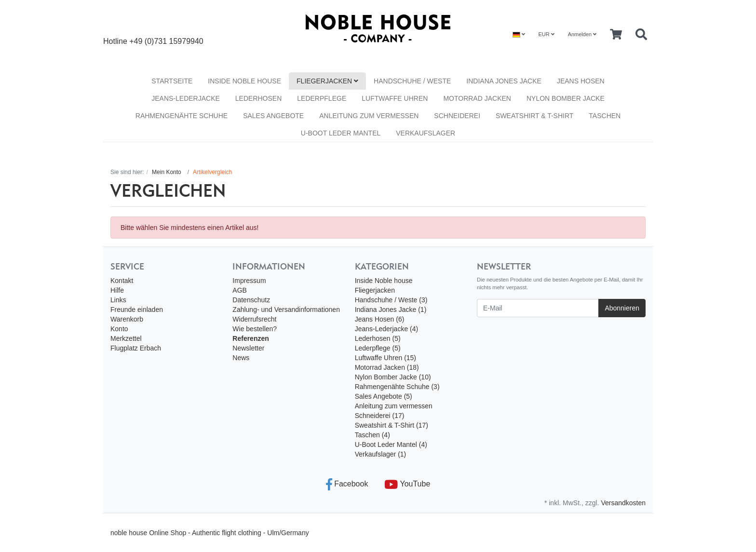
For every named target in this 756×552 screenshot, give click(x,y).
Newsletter (248, 348)
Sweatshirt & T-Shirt (534, 116)
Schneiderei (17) (380, 416)
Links (118, 300)
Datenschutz (251, 300)
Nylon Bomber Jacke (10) (393, 377)
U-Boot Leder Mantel (341, 133)
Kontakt (122, 281)
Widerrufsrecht (254, 319)
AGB (240, 290)
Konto (119, 329)
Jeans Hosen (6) (380, 319)
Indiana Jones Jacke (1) (391, 310)
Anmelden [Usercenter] (582, 34)
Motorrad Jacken (477, 98)
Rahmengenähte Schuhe (182, 116)
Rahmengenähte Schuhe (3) (397, 387)
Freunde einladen (137, 310)
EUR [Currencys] (546, 34)
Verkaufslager (425, 133)
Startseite (172, 81)
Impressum (249, 281)
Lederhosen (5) (378, 338)
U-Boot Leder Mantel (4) (391, 444)
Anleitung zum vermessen (369, 116)
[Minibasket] (616, 35)
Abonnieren (622, 308)
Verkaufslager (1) (381, 454)
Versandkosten (623, 503)
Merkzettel (126, 338)
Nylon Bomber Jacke (566, 98)
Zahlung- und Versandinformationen (286, 310)
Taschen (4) (372, 435)
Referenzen (250, 338)
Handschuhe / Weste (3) (391, 300)
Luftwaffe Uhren (395, 98)
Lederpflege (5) (378, 348)
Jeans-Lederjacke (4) (387, 329)
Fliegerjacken (327, 81)
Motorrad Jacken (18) (387, 367)
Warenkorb (127, 319)
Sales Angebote (273, 116)
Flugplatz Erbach (136, 348)
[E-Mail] (538, 308)
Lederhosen (258, 98)
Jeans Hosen (581, 81)
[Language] (519, 34)
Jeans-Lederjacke (186, 98)
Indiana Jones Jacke (504, 81)
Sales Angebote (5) (384, 396)
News (241, 358)
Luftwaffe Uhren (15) (385, 358)
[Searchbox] (641, 35)
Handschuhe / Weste (412, 81)
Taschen (605, 116)
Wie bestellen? (255, 329)
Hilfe (117, 290)
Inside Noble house (244, 81)
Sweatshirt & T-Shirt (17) (391, 425)
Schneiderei (457, 116)
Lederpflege (322, 98)
